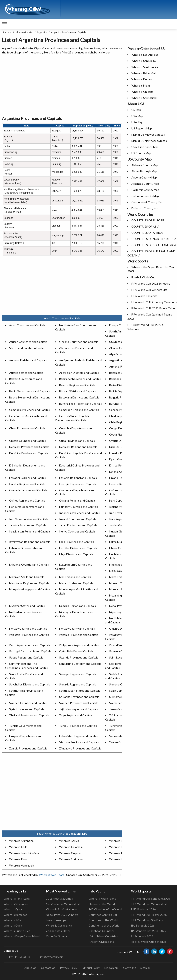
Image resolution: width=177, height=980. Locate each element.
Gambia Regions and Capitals (27, 484)
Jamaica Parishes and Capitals (28, 525)
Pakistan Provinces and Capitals (29, 635)
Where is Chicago (142, 92)
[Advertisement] (62, 85)
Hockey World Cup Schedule (149, 942)
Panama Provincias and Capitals (79, 635)
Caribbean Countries (102, 931)
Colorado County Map (145, 196)
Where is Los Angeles (145, 55)
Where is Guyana (70, 853)
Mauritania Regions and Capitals (29, 583)
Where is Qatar (13, 909)
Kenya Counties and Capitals (77, 531)
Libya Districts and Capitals (76, 554)
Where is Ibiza (12, 920)
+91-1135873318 (20, 957)
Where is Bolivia (69, 841)
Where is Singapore (16, 904)
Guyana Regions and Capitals (77, 500)
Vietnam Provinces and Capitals (79, 742)
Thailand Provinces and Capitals (29, 715)
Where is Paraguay (121, 853)
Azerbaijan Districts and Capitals (79, 373)
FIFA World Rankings (144, 296)
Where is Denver (142, 79)
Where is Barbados (15, 915)
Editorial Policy (91, 968)
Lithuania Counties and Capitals (29, 564)
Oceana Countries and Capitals (79, 342)
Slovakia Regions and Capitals (78, 684)
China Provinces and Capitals (27, 428)
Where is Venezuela (22, 865)
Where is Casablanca (59, 925)
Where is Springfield (144, 98)
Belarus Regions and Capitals (77, 385)
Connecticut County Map (147, 202)
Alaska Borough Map (144, 171)
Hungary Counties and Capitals (79, 507)
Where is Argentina (21, 841)
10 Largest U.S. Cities (59, 899)
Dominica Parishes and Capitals (29, 453)
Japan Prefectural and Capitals (78, 525)
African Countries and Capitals (28, 342)
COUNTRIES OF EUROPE (148, 220)
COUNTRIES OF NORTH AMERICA (154, 239)
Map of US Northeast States (149, 141)
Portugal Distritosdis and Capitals (30, 651)
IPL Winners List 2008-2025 (148, 931)
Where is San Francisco (146, 67)
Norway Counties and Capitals (28, 629)
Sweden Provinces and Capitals (79, 703)
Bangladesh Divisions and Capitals (80, 379)
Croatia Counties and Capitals (28, 441)
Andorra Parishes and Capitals (28, 360)
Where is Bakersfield (144, 73)
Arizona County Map (144, 177)
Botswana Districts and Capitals (79, 397)
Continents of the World (104, 925)
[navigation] (4, 24)
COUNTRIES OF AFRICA (147, 233)
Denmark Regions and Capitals (78, 447)
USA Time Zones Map (145, 147)
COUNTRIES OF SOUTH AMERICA (154, 245)
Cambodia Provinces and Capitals (30, 410)
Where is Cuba (13, 925)
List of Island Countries (103, 936)
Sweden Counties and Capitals (28, 703)
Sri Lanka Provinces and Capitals (79, 697)
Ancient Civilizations (101, 942)
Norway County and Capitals (77, 629)
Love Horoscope (56, 920)
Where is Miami (141, 85)
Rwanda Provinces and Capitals (79, 657)
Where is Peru (18, 859)
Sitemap (145, 968)
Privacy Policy (68, 968)
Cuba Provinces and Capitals (77, 441)
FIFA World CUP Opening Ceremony (154, 302)
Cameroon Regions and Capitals (79, 410)
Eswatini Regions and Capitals (28, 478)
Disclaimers (111, 968)
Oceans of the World (102, 904)
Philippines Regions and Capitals (79, 645)
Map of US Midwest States (148, 135)
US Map (136, 110)
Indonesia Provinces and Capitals (80, 513)
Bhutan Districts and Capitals (77, 391)
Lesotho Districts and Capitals (78, 548)
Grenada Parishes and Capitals (28, 490)
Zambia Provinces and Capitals (28, 748)
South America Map (23, 32)
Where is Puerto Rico (17, 931)
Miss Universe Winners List (63, 904)
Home (5, 32)
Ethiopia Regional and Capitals (78, 478)
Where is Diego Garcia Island (22, 936)
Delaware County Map (145, 208)
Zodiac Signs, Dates (58, 931)
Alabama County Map (145, 165)
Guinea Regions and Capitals (27, 500)
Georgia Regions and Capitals (78, 484)
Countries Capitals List (103, 915)
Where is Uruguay (120, 859)
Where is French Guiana (24, 853)
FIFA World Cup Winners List (149, 290)
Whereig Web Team (51, 875)
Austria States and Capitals (26, 373)
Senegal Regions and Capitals (78, 674)
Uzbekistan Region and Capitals (79, 736)
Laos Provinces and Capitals (77, 542)
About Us (30, 968)
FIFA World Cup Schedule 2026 (150, 899)
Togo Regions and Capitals (76, 715)
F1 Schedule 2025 (142, 936)
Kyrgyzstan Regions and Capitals (30, 542)
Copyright (129, 968)
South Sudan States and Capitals (80, 691)
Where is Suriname (71, 859)
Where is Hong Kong (17, 899)
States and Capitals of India (26, 348)
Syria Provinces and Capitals (27, 709)
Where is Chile (18, 847)
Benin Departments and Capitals (29, 391)
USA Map (137, 116)
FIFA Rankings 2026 (143, 909)
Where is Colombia (71, 847)
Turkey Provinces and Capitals (78, 726)
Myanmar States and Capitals (27, 606)
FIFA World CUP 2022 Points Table (153, 308)
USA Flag (137, 122)
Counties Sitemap (57, 936)
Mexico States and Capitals (76, 583)
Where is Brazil (118, 841)
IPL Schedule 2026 (143, 925)
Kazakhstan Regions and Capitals (30, 531)
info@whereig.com (52, 957)
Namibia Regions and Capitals (77, 606)
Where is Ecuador (120, 847)
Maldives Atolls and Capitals (27, 577)
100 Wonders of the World (105, 909)
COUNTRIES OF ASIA (145, 226)
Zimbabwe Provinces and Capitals (80, 748)
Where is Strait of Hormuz (62, 909)
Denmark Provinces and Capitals (29, 447)
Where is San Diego (144, 61)
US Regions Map (142, 128)
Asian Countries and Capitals (27, 325)
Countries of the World (103, 920)
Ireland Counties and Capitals (78, 519)
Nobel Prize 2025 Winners (62, 915)
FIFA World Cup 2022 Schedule (151, 283)
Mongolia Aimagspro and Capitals (30, 589)
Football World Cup (143, 277)
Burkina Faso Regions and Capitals (80, 404)
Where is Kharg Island (102, 899)
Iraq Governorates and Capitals (29, 519)
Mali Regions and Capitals (75, 577)
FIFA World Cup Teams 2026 (149, 915)
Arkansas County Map (145, 184)
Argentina (42, 32)
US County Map (141, 153)
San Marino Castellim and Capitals (80, 664)
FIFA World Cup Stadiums (147, 920)
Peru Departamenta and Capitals (30, 645)
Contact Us (48, 968)
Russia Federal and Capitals (26, 657)
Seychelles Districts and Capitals (30, 684)
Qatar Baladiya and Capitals (76, 651)
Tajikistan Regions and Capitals (78, 709)
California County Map (145, 190)
